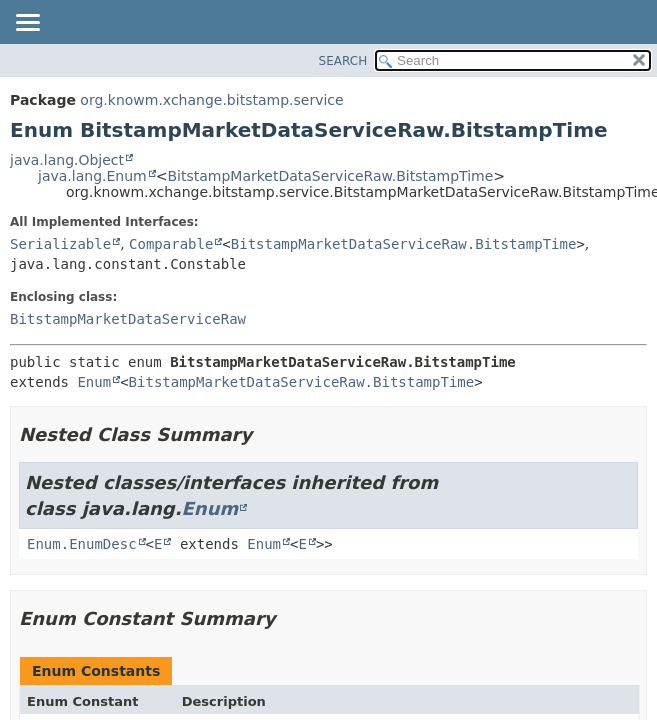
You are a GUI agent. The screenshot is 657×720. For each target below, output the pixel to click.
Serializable (60, 244)
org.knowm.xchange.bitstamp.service (211, 100)
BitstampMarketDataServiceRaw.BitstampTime (330, 176)
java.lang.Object (67, 160)
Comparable (171, 244)
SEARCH (343, 61)
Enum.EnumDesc (82, 544)
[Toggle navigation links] (27, 24)
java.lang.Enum (92, 176)
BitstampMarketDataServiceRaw (128, 319)
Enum (94, 382)
